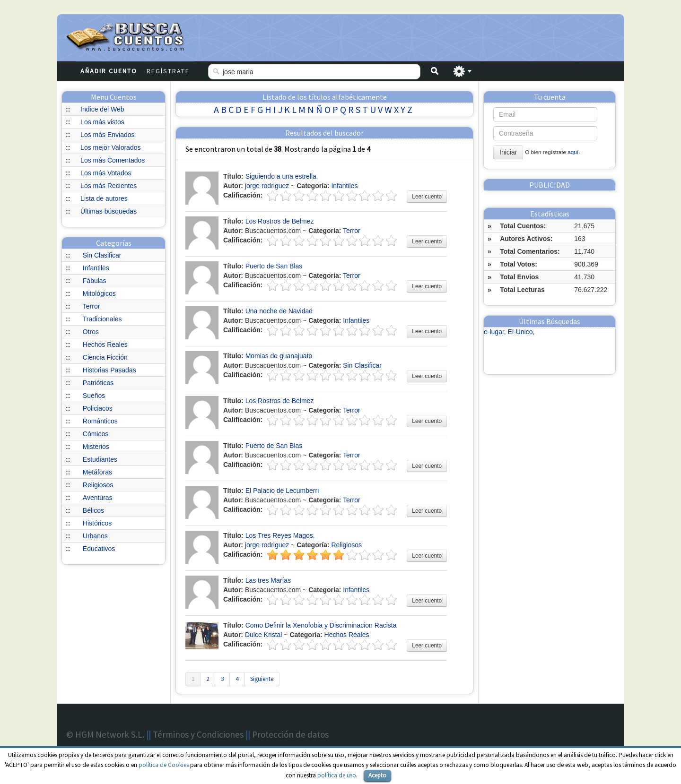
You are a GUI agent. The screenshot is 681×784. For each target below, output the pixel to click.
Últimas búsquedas (109, 211)
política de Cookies (164, 765)
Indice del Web (102, 109)
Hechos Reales (105, 345)
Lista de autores (104, 198)
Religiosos (98, 485)
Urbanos (95, 536)
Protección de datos (290, 734)
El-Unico (520, 332)
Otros (91, 332)
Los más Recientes (109, 186)
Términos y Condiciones (198, 734)
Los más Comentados (113, 160)
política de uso (337, 775)
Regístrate (168, 71)
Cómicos (96, 434)
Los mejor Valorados (110, 147)
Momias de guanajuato (279, 356)
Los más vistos (102, 122)
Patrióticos (98, 383)
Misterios (96, 447)
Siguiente (262, 679)
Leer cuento (427, 197)
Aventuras (98, 498)
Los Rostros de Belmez (280, 221)
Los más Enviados (107, 135)
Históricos (97, 523)
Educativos (99, 549)
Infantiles (96, 268)
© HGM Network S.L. (105, 734)
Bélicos (93, 510)
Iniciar (508, 152)
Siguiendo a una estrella (281, 176)
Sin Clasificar (102, 255)
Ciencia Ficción (105, 357)
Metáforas (97, 472)
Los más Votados (106, 173)
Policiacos (98, 408)
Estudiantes (100, 459)
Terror (92, 306)
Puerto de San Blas (274, 266)
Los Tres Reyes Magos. (280, 535)
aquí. (574, 152)
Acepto (377, 775)
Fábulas (95, 281)
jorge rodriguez (267, 186)
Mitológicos (99, 293)
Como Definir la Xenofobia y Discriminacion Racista (321, 625)
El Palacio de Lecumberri (282, 491)
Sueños (94, 396)
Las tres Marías (268, 580)
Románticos (100, 421)
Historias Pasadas (109, 370)
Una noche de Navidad (279, 311)
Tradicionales (102, 319)
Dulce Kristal (264, 635)
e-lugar (494, 332)
